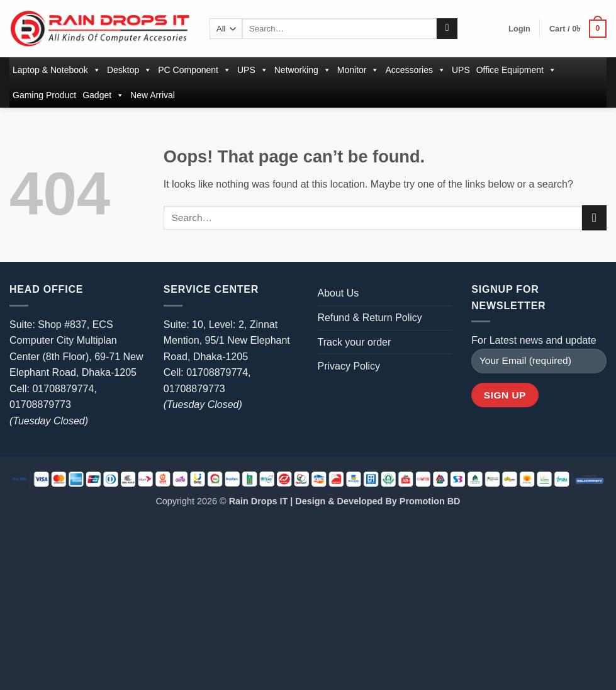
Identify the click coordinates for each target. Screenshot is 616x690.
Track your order (355, 342)
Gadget (103, 95)
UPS (253, 70)
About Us (339, 293)
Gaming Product (44, 95)
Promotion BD (430, 501)
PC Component (194, 70)
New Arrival (153, 95)
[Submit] (447, 29)
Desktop (129, 70)
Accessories (415, 70)
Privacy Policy (349, 366)
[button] (519, 29)
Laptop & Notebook (57, 70)
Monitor (358, 70)
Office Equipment (516, 70)
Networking (303, 70)
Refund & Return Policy (370, 318)
